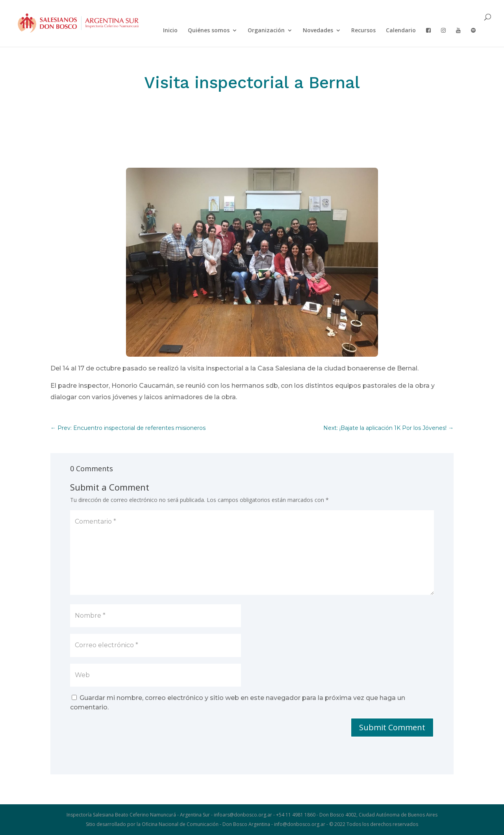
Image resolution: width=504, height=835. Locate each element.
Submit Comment (392, 727)
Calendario (401, 31)
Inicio (170, 31)
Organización (266, 31)
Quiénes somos (209, 31)
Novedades (318, 31)
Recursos (363, 31)
